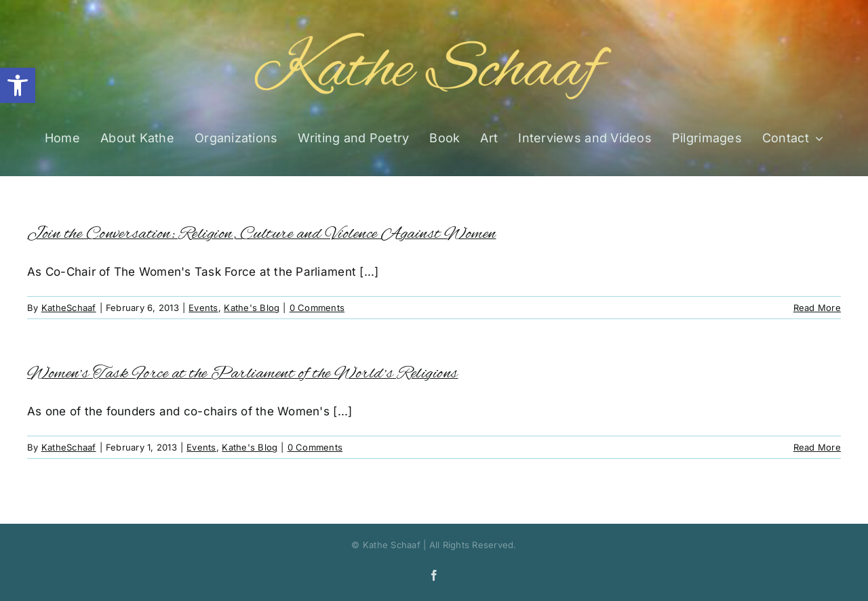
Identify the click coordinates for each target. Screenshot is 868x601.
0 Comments (317, 308)
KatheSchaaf (69, 308)
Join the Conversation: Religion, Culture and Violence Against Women (262, 234)
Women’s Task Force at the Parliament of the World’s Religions (243, 374)
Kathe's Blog (252, 308)
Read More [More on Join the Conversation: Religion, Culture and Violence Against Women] (817, 308)
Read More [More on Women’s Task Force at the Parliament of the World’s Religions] (817, 447)
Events (203, 308)
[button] (18, 85)
